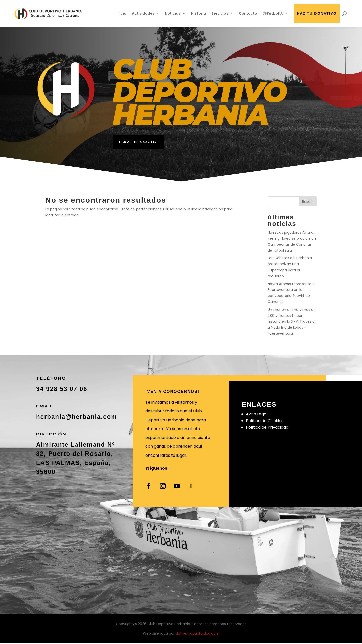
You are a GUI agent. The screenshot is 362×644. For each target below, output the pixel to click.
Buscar (308, 202)
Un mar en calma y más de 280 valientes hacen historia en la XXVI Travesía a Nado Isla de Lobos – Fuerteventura (292, 322)
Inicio (121, 13)
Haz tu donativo (317, 13)
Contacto (248, 13)
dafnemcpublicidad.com (198, 634)
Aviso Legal (257, 415)
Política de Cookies (265, 421)
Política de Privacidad (267, 428)
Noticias (173, 13)
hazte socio (139, 142)
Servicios (220, 13)
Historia (198, 13)
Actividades (143, 13)
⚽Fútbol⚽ (273, 13)
